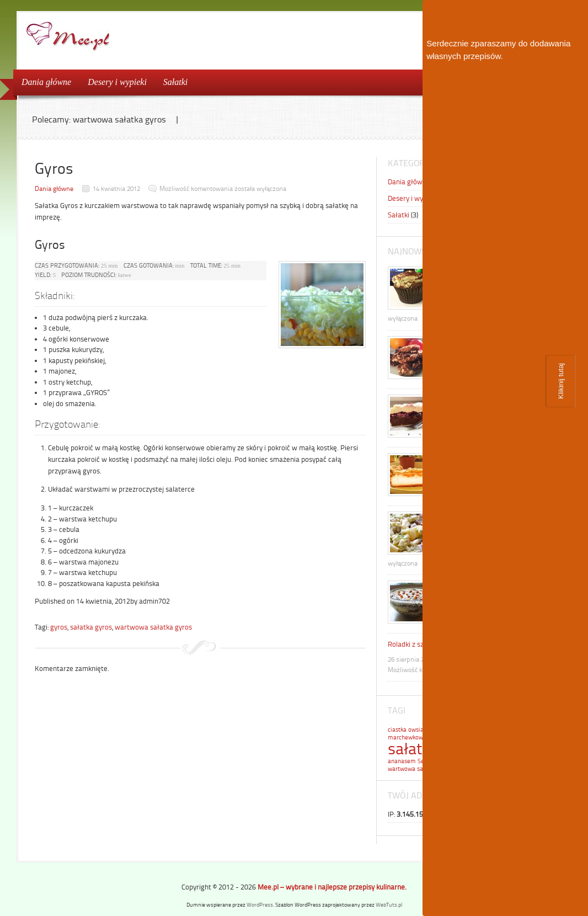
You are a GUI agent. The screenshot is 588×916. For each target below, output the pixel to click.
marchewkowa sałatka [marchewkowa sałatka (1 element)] (418, 737)
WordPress (260, 905)
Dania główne (46, 82)
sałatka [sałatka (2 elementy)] (413, 749)
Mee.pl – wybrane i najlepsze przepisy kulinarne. (332, 887)
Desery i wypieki (117, 82)
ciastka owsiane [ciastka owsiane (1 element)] (409, 730)
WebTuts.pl (389, 905)
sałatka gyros (91, 627)
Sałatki (175, 82)
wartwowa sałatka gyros (153, 627)
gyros (59, 627)
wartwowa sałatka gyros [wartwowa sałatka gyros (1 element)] (420, 769)
